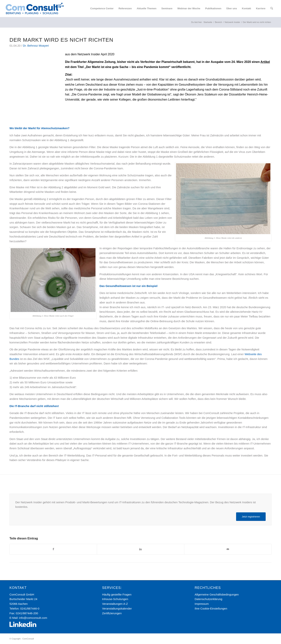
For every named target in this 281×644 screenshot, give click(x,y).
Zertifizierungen (112, 613)
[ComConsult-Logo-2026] (35, 9)
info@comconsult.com (33, 618)
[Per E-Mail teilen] (228, 549)
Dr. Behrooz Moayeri (36, 46)
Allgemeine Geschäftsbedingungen (217, 594)
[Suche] (272, 9)
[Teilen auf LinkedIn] (140, 549)
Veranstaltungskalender (117, 608)
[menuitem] (102, 9)
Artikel (265, 62)
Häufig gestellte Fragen (117, 594)
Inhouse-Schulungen (115, 599)
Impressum (202, 604)
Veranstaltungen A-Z (115, 604)
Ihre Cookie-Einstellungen (211, 608)
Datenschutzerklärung (208, 599)
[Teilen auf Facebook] (53, 549)
